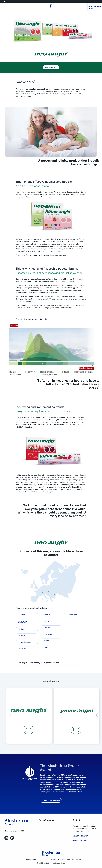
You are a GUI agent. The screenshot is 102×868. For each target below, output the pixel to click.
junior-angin (42, 249)
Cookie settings (64, 859)
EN (5, 1)
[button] (97, 715)
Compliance (52, 859)
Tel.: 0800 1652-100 (80, 836)
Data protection (39, 859)
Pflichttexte (77, 859)
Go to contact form (80, 840)
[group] (29, 716)
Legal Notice (26, 859)
